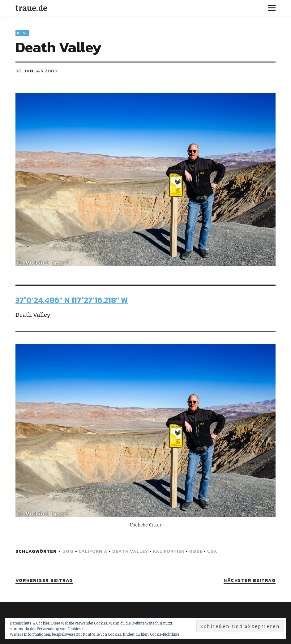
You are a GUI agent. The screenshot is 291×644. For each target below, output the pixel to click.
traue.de (31, 8)
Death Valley (130, 551)
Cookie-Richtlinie (165, 634)
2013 (68, 551)
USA (212, 551)
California (93, 551)
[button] (145, 180)
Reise (22, 33)
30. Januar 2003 (36, 71)
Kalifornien (169, 551)
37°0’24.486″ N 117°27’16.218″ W (72, 300)
